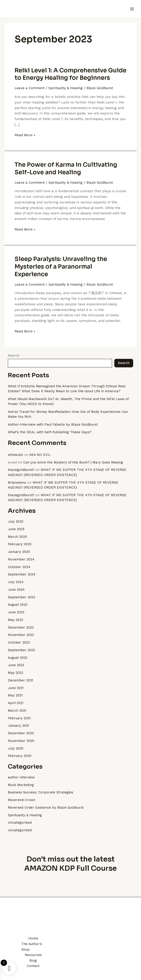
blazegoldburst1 (21, 470)
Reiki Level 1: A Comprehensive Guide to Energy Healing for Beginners (70, 74)
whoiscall (15, 455)
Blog (33, 961)
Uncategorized (20, 830)
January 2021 (19, 726)
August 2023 (18, 605)
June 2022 (16, 665)
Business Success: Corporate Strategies (41, 792)
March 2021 (17, 711)
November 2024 (21, 559)
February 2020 (20, 756)
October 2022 (19, 642)
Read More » (25, 135)
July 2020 (16, 748)
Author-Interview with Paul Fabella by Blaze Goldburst (53, 424)
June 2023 (16, 612)
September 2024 (22, 574)
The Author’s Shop (32, 947)
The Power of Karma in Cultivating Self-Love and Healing (66, 169)
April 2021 (16, 703)
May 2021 (15, 695)
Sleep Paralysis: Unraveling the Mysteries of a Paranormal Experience (61, 267)
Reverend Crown (22, 800)
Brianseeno (17, 482)
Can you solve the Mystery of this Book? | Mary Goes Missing (73, 462)
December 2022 (21, 627)
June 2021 (16, 688)
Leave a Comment (30, 88)
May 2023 (15, 620)
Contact (33, 966)
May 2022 (15, 673)
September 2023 (21, 597)
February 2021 (19, 718)
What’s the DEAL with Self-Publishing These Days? (50, 432)
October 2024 (19, 567)
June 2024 (16, 590)
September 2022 (21, 650)
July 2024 (16, 582)
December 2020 (21, 733)
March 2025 (17, 537)
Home (33, 938)
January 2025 (19, 552)
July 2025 (16, 521)
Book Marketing (21, 785)
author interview (21, 777)
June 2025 (16, 529)
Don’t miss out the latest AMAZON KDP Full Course (71, 864)
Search (14, 355)
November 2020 (21, 741)
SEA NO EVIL (40, 455)
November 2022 (21, 635)
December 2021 (21, 680)
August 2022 (18, 658)
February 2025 (20, 544)
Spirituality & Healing (66, 88)
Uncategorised (20, 823)
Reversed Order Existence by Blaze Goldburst (46, 808)
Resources (33, 955)
